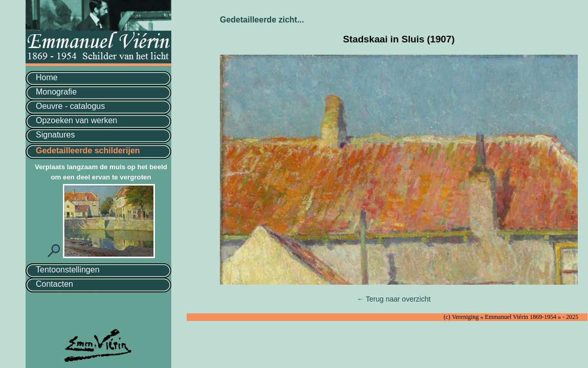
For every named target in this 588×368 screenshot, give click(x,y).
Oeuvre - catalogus (70, 106)
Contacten (54, 284)
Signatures (55, 135)
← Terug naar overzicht (394, 299)
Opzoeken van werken (76, 120)
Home (47, 77)
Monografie (56, 92)
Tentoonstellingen (68, 270)
